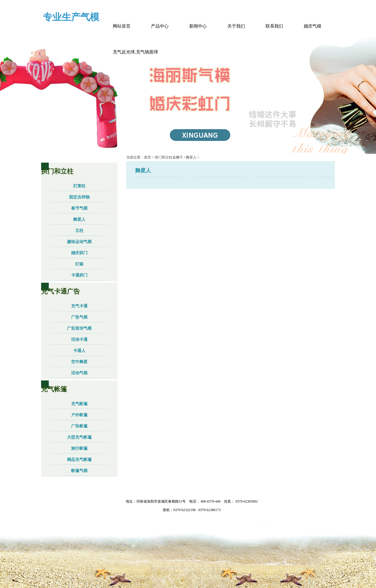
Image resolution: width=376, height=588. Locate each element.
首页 (147, 157)
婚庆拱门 (79, 253)
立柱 (79, 231)
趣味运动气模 (79, 242)
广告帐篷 (79, 426)
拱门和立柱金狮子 (169, 157)
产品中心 (160, 26)
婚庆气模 (313, 26)
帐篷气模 (79, 471)
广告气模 (79, 317)
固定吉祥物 (79, 197)
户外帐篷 (79, 415)
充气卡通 (79, 306)
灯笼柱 (79, 186)
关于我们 (236, 26)
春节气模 (79, 208)
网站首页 (122, 26)
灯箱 (79, 264)
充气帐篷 (79, 404)
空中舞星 (79, 362)
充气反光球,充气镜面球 (135, 52)
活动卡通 (79, 340)
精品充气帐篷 (79, 460)
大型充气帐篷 (79, 437)
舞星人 (79, 219)
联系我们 (274, 26)
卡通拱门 (79, 275)
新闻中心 (198, 26)
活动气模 (79, 373)
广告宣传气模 (79, 328)
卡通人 (79, 351)
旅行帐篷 (79, 448)
